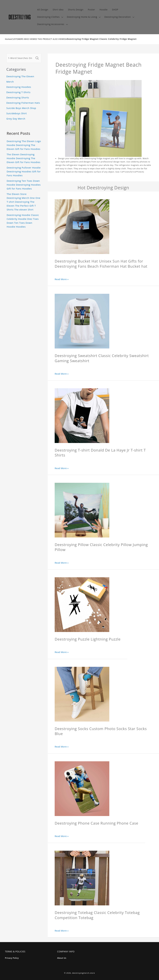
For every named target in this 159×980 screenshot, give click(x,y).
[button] (50, 17)
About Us (62, 958)
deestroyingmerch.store (83, 973)
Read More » (62, 279)
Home (8, 39)
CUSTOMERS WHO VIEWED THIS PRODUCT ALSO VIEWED (39, 39)
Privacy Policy (12, 958)
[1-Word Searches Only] (20, 58)
